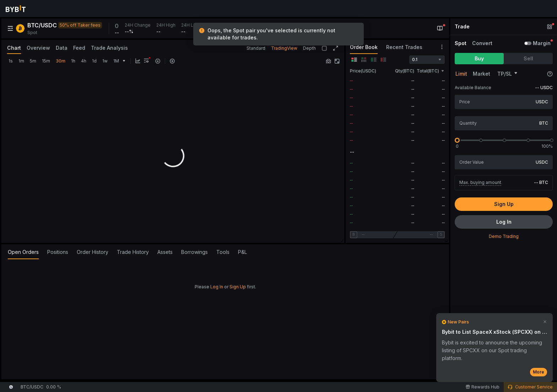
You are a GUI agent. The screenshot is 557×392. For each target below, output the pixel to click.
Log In (217, 287)
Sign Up (238, 287)
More (539, 372)
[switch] (528, 43)
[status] (278, 34)
